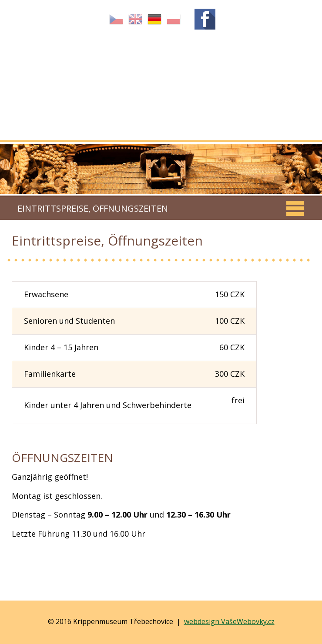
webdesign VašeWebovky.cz (229, 622)
